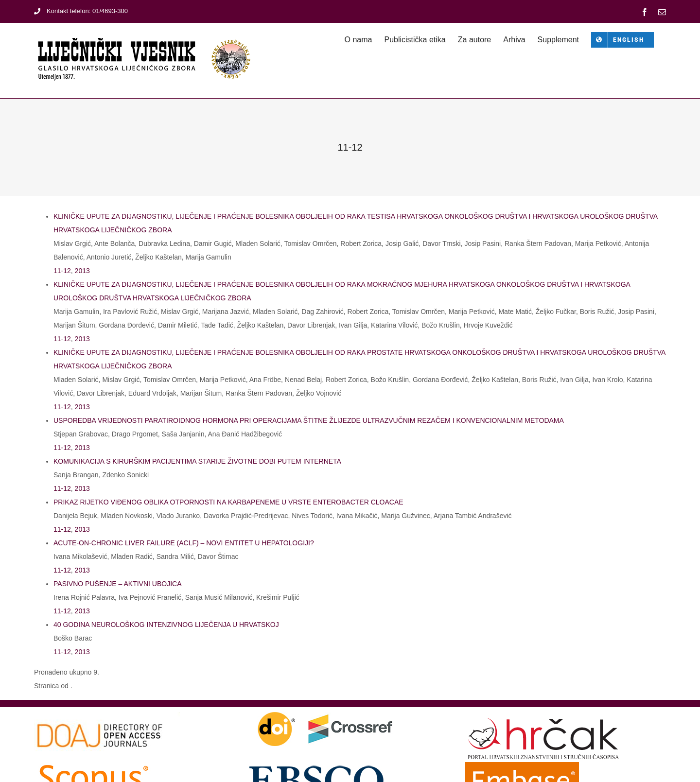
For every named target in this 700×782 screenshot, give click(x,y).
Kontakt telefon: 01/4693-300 (81, 11)
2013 (82, 271)
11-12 (62, 271)
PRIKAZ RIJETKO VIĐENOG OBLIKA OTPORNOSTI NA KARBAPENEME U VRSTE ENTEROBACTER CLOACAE (228, 502)
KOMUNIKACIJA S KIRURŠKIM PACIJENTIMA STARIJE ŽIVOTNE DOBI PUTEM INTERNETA (197, 461)
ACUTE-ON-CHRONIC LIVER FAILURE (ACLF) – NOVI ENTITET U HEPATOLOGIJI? (184, 543)
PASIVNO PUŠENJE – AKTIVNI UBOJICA (117, 584)
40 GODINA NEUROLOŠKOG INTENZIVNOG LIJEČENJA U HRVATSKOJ (166, 625)
